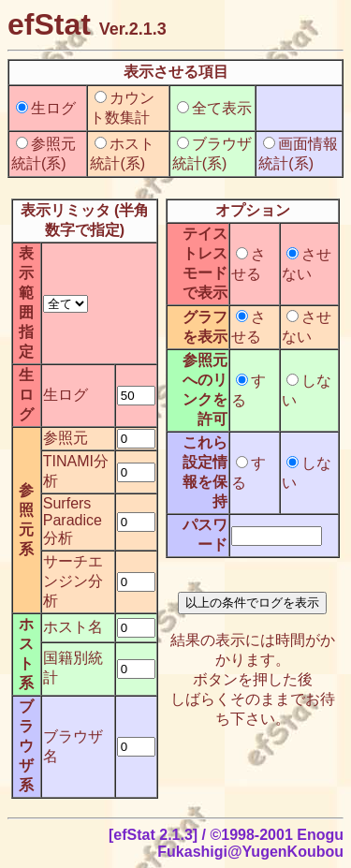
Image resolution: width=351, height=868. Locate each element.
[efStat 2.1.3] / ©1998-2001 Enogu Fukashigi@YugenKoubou (226, 843)
